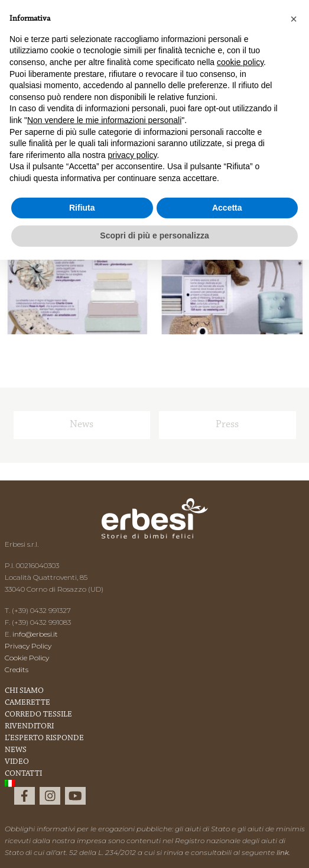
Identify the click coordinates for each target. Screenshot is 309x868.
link (283, 852)
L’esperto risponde (44, 738)
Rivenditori (29, 727)
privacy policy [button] (133, 155)
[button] (294, 19)
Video (17, 762)
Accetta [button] (227, 208)
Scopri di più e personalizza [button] (154, 235)
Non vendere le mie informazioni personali (104, 120)
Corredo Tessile (38, 715)
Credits (17, 669)
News (82, 425)
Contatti (23, 774)
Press (227, 425)
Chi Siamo (24, 691)
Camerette (27, 703)
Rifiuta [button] (82, 208)
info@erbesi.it (35, 634)
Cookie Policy (27, 658)
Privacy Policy (28, 646)
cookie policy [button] (240, 62)
